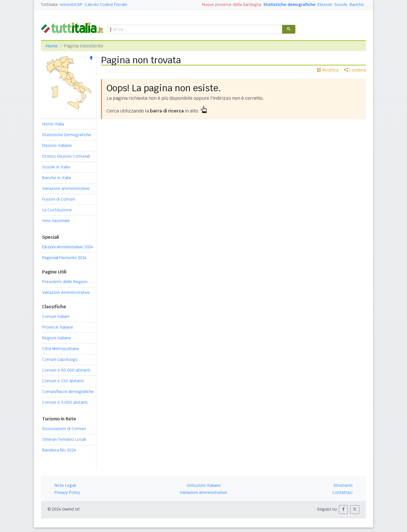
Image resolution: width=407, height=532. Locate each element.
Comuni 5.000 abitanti (65, 402)
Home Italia (53, 124)
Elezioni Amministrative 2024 (67, 247)
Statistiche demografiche (289, 5)
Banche (357, 5)
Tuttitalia (49, 5)
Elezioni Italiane (57, 146)
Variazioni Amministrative (66, 292)
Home (52, 46)
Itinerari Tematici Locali (64, 439)
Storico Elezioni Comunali (66, 156)
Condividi (355, 70)
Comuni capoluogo (60, 359)
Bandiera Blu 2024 (59, 450)
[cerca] (194, 30)
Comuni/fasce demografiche (68, 392)
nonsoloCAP (71, 5)
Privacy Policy (67, 492)
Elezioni (325, 5)
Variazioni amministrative (66, 188)
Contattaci (342, 492)
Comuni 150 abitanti (63, 381)
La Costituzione (57, 210)
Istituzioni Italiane (204, 485)
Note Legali (65, 485)
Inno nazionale (56, 221)
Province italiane (58, 327)
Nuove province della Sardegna (232, 5)
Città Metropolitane (61, 349)
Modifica (328, 70)
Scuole (341, 5)
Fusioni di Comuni (59, 199)
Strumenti (343, 485)
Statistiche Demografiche (67, 135)
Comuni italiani (56, 316)
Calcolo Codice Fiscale (106, 5)
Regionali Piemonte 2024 (64, 258)
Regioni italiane (57, 338)
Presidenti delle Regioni (65, 282)
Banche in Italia (57, 178)
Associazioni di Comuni (64, 429)
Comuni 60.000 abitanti (66, 370)
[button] (343, 510)
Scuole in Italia (56, 167)
